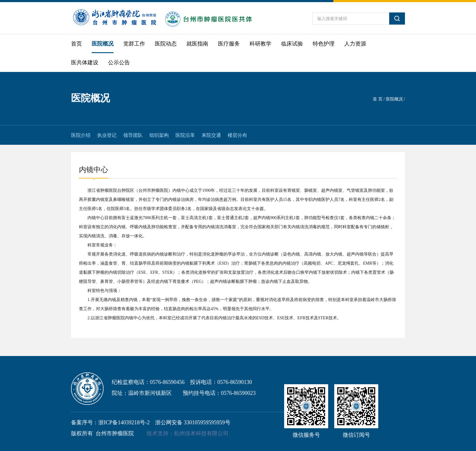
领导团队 (133, 135)
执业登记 (107, 135)
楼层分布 (237, 135)
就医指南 (197, 44)
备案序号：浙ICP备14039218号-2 (110, 422)
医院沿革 (185, 135)
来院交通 (211, 135)
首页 (76, 44)
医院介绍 (81, 135)
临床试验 (292, 44)
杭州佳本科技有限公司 (201, 433)
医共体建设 (85, 63)
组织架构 (159, 135)
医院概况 (103, 44)
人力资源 (355, 44)
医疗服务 (229, 44)
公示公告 (119, 63)
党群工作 (134, 44)
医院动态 (166, 44)
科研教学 (260, 44)
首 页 (378, 99)
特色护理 (324, 44)
